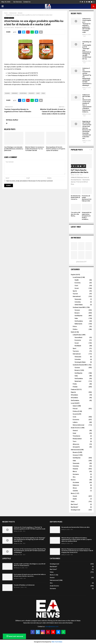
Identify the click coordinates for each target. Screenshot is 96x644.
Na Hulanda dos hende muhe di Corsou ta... (76, 198)
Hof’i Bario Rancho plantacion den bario (80, 171)
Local (73, 403)
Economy (78, 283)
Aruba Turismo (75, 428)
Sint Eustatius (79, 321)
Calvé (38, 93)
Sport (74, 348)
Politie (75, 384)
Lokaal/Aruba (77, 335)
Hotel (74, 433)
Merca (75, 471)
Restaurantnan (77, 439)
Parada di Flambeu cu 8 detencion (24, 585)
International (77, 296)
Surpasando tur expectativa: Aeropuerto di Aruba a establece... (87, 216)
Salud (75, 406)
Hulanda (7, 93)
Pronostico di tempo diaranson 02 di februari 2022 (87, 198)
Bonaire (6, 18)
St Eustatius (74, 398)
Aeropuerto (76, 447)
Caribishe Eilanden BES (80, 365)
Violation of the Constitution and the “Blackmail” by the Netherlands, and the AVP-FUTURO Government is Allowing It (30, 551)
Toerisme (76, 351)
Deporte (73, 392)
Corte (74, 417)
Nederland (78, 381)
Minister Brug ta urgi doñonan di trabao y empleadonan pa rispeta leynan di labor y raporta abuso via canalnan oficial (76, 539)
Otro (74, 477)
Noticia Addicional (78, 425)
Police (75, 326)
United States (79, 305)
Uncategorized (75, 510)
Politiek (75, 387)
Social (77, 288)
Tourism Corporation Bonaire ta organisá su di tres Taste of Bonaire (18, 110)
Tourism (75, 294)
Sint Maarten (78, 316)
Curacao (77, 310)
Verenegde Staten (80, 362)
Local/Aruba (76, 277)
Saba (76, 318)
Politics (75, 329)
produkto (31, 93)
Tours (75, 441)
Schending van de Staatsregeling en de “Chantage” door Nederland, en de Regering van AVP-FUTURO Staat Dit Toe (30, 539)
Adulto (75, 499)
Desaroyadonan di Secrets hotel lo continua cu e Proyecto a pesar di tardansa (56, 149)
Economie (78, 340)
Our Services (18, 2)
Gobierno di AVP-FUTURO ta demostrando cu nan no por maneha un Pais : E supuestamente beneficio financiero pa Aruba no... (87, 103)
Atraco (75, 488)
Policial (75, 409)
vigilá (43, 93)
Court (76, 286)
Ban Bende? (75, 507)
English (73, 275)
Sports (75, 291)
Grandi (75, 496)
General (75, 431)
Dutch (73, 332)
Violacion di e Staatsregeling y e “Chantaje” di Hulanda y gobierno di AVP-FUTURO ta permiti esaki (87, 25)
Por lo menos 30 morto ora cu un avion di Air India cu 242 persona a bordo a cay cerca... (30, 575)
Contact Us (27, 2)
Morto (73, 493)
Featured (11, 18)
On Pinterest (76, 238)
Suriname (76, 474)
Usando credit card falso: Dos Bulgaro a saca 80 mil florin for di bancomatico (30, 565)
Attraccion (76, 444)
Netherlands (78, 324)
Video (73, 502)
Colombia (78, 302)
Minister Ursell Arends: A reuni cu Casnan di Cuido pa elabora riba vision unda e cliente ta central (53, 112)
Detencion (76, 485)
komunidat (15, 93)
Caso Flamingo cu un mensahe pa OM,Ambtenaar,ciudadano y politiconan (14, 149)
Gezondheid (78, 337)
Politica (75, 411)
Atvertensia (23, 93)
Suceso (73, 480)
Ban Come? (74, 504)
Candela (75, 491)
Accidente (76, 482)
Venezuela (78, 299)
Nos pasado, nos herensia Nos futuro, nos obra (75, 527)
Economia (76, 420)
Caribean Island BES (79, 307)
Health (77, 280)
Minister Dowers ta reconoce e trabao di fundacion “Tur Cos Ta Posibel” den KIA (35, 149)
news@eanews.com (52, 627)
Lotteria (75, 422)
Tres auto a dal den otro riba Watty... (76, 214)
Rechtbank (78, 346)
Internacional (75, 450)
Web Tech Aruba (57, 642)
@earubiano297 (81, 262)
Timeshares (76, 436)
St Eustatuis (74, 395)
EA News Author (10, 28)
